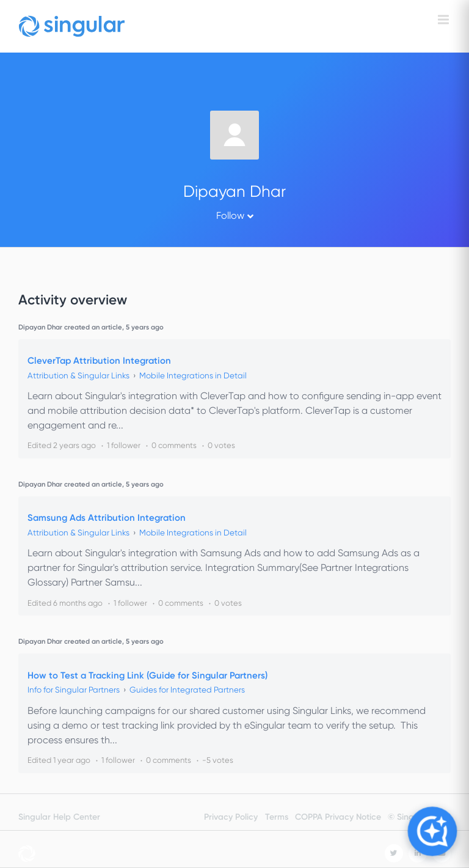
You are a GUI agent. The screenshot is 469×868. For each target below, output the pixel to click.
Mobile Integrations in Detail (193, 376)
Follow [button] (230, 215)
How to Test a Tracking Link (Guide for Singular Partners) (147, 675)
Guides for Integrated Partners (187, 690)
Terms (277, 817)
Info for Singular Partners (74, 690)
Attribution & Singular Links (78, 376)
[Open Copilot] (432, 831)
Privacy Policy (231, 817)
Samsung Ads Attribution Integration (107, 518)
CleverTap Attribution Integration (99, 361)
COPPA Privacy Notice (338, 817)
